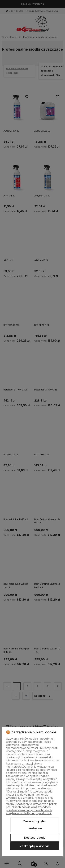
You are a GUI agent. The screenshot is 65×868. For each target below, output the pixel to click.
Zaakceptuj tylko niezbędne (35, 825)
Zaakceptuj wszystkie (35, 846)
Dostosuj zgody (35, 838)
